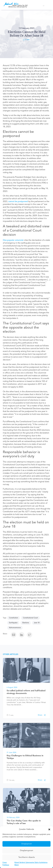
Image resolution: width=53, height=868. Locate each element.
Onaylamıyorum (26, 856)
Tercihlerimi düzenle (27, 863)
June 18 (37, 623)
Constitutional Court (30, 618)
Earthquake (13, 623)
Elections (26, 623)
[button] (49, 835)
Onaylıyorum (27, 850)
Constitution (14, 618)
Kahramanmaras (15, 628)
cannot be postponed (18, 202)
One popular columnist (13, 240)
